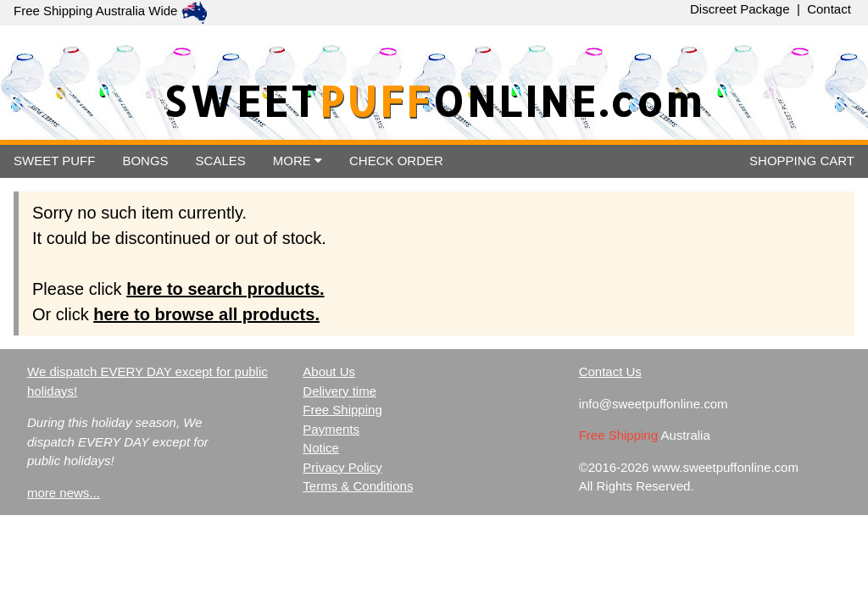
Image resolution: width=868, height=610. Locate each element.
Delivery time (339, 391)
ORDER (396, 161)
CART (802, 161)
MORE (298, 161)
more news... (64, 493)
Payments (331, 429)
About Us (329, 372)
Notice (321, 448)
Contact (829, 9)
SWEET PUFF (54, 161)
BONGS (145, 161)
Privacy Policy (342, 467)
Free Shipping (342, 410)
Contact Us (610, 372)
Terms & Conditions (358, 486)
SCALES (221, 161)
